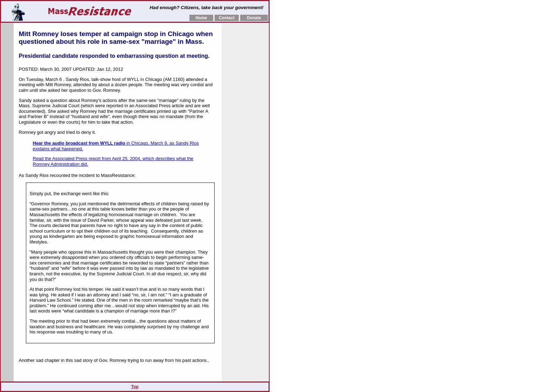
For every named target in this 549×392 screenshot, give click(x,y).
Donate (254, 18)
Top (135, 387)
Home (201, 18)
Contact (227, 18)
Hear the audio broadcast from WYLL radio (79, 143)
